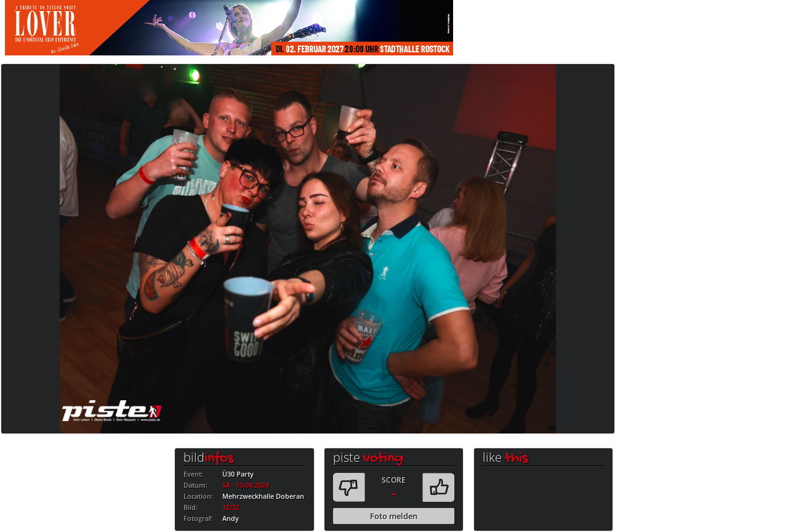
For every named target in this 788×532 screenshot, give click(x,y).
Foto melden (394, 516)
